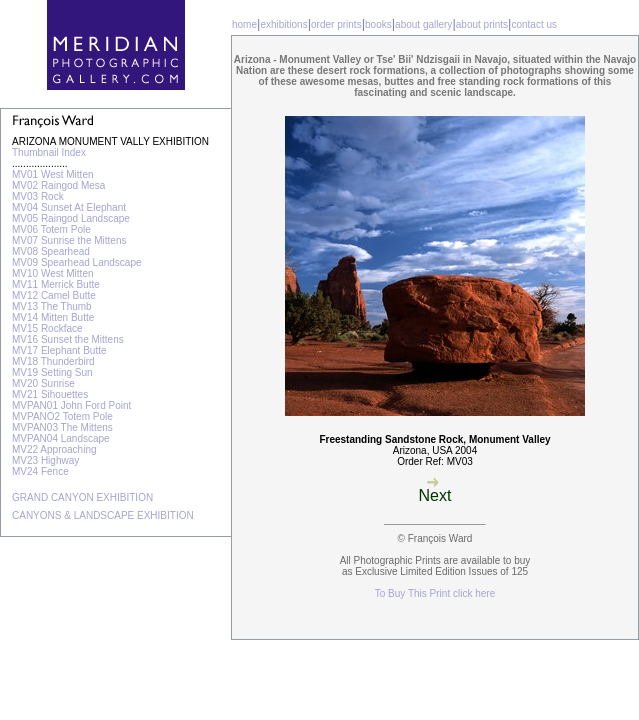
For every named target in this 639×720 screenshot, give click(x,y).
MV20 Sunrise (43, 383)
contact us (534, 24)
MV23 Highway (45, 460)
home (244, 24)
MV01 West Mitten (53, 174)
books (378, 24)
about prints (482, 24)
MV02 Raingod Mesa (58, 185)
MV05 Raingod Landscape (71, 218)
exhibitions (283, 24)
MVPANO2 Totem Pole (62, 416)
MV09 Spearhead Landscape (77, 262)
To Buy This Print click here (435, 593)
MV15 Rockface (47, 328)
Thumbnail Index (49, 152)
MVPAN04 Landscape (61, 438)
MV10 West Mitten (53, 273)
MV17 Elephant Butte (59, 350)
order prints (336, 24)
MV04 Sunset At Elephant (69, 207)
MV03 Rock (38, 196)
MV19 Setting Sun (52, 372)
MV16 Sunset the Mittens (68, 339)
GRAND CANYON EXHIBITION (82, 497)
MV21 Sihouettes (50, 394)
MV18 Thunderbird (53, 361)
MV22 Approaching (54, 449)
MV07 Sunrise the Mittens (69, 240)
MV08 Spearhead (51, 251)
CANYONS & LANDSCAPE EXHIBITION (103, 515)
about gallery (423, 24)
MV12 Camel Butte (54, 295)
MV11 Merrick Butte (56, 284)
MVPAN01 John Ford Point (71, 405)
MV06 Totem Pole (51, 229)
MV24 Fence (40, 471)
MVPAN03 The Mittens (62, 427)
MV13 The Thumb (52, 306)
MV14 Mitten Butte (53, 317)
